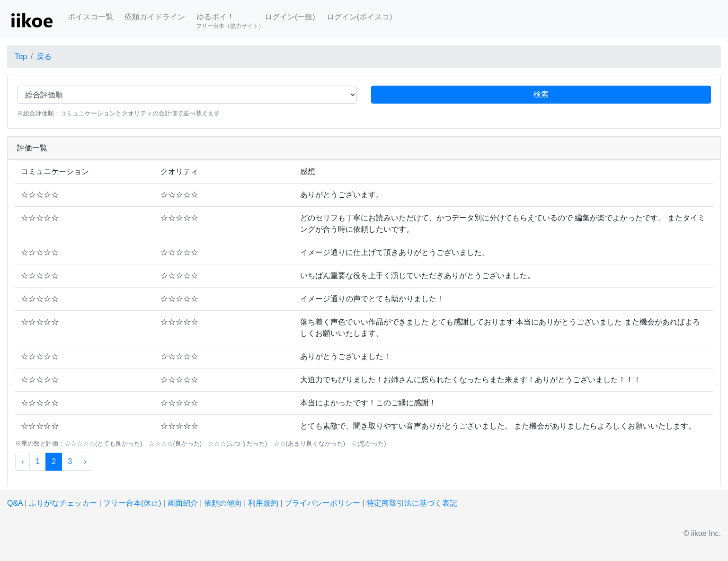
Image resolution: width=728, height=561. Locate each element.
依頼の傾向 (223, 503)
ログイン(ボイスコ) (360, 17)
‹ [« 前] (22, 461)
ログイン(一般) (290, 17)
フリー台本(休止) (132, 503)
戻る (44, 57)
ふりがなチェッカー (63, 503)
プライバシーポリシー (322, 503)
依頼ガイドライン (155, 17)
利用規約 (263, 503)
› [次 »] (85, 461)
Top (21, 57)
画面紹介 (183, 503)
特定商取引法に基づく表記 (412, 503)
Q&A (15, 503)
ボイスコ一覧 (90, 17)
